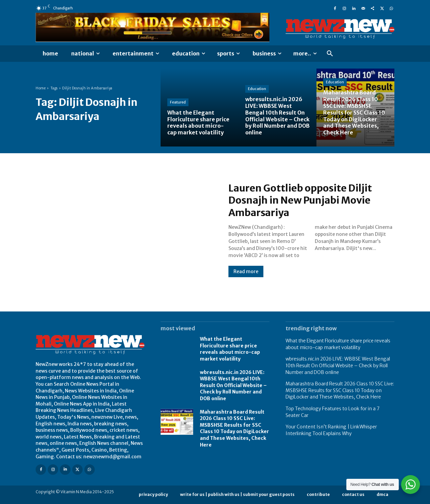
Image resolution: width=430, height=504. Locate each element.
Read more (246, 271)
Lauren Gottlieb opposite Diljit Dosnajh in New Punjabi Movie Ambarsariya (302, 200)
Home (41, 88)
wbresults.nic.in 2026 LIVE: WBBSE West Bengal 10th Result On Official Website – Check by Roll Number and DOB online (233, 385)
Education (257, 90)
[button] (330, 54)
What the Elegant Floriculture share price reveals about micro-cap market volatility (230, 349)
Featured (178, 103)
